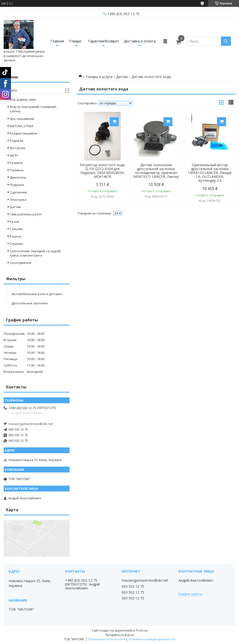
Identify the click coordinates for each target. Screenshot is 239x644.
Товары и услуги (99, 77)
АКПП (14, 155)
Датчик (122, 77)
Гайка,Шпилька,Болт (26, 214)
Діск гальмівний (22, 119)
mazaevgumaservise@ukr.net (31, 424)
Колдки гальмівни (24, 133)
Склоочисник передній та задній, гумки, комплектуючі (35, 253)
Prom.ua (142, 630)
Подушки (17, 185)
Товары (11, 91)
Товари (75, 41)
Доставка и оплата (140, 41)
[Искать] (226, 41)
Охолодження (20, 263)
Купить (114, 122)
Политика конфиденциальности (152, 639)
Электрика (18, 200)
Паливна (17, 170)
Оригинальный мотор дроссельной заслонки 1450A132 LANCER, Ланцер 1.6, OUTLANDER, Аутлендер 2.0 (210, 173)
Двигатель (18, 177)
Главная (57, 41)
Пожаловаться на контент (107, 639)
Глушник (16, 244)
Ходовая (16, 141)
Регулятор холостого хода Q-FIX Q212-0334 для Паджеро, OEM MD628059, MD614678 (102, 171)
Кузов (14, 221)
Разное (15, 236)
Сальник (16, 229)
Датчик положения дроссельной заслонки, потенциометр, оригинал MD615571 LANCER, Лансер (156, 171)
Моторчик (18, 148)
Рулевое (16, 163)
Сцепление (18, 192)
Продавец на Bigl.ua (120, 635)
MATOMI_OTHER (22, 126)
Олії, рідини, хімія (23, 99)
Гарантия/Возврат (104, 41)
